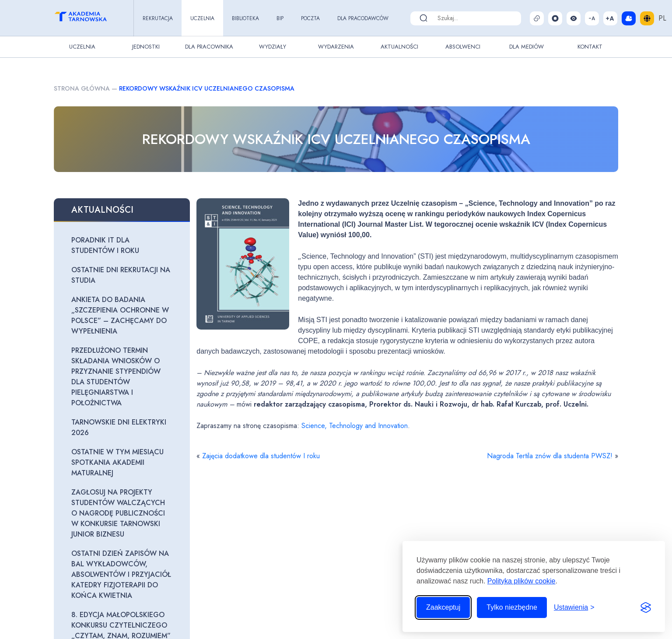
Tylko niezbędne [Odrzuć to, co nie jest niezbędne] (512, 607)
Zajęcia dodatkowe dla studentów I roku (261, 456)
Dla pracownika (209, 47)
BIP (280, 18)
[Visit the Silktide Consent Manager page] (646, 607)
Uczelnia (202, 18)
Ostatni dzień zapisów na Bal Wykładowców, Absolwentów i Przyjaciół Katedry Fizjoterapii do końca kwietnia (121, 574)
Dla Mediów (527, 47)
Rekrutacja (158, 18)
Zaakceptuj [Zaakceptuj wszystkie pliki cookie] (443, 607)
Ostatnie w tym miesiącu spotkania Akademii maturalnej (117, 462)
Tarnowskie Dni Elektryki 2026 (119, 427)
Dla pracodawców (363, 18)
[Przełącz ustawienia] (574, 607)
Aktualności (399, 47)
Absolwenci (463, 47)
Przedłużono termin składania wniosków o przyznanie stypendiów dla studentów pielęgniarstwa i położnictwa (116, 377)
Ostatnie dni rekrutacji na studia (121, 275)
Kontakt (590, 47)
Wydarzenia (336, 47)
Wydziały (273, 47)
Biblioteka (245, 18)
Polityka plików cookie (521, 581)
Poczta (310, 18)
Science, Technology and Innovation (355, 426)
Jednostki (146, 47)
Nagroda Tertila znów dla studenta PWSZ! (550, 456)
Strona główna (82, 88)
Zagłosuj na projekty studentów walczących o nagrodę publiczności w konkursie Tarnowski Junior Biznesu (118, 513)
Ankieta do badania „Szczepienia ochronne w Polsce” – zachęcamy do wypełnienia (120, 315)
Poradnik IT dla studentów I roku (105, 245)
